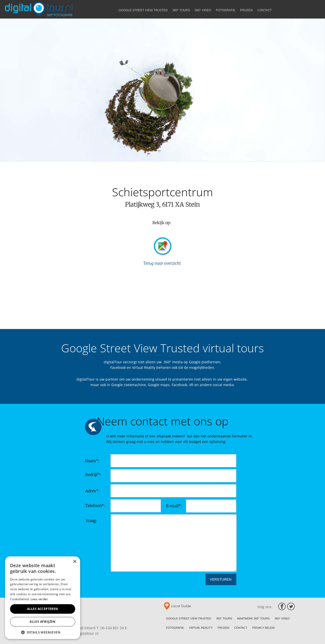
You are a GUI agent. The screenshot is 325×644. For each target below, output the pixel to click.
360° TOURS (224, 618)
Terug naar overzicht (162, 263)
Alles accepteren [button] (42, 609)
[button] (43, 632)
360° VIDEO (282, 618)
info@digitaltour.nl (83, 633)
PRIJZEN (224, 628)
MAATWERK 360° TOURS (253, 618)
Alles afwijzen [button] (43, 622)
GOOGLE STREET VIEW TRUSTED (189, 618)
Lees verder (39, 599)
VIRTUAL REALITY (201, 628)
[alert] (43, 598)
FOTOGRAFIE (175, 628)
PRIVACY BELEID (263, 628)
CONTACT (241, 628)
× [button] (75, 562)
